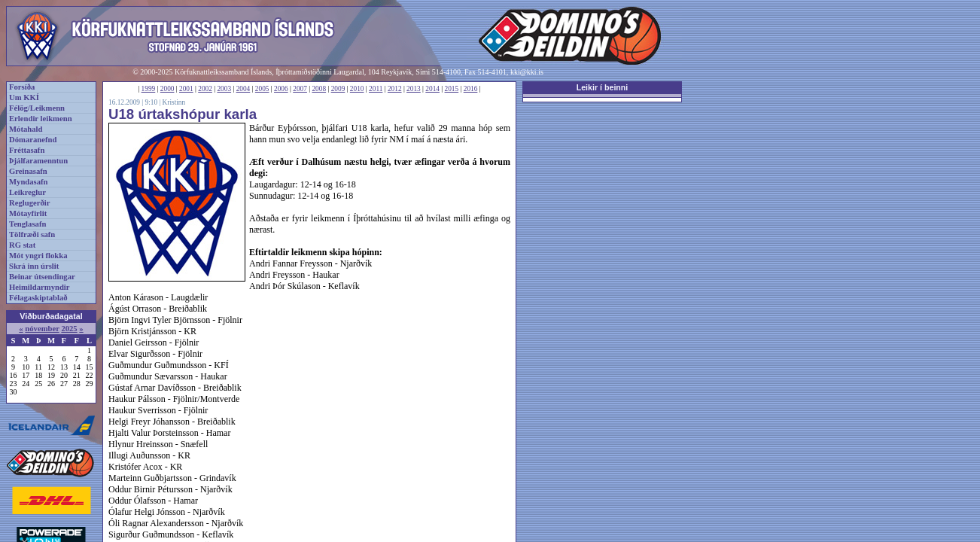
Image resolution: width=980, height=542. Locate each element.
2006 (281, 89)
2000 (167, 89)
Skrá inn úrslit (34, 266)
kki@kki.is (527, 72)
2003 (224, 89)
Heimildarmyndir (40, 287)
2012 (395, 89)
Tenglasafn (27, 224)
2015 (452, 89)
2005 (262, 89)
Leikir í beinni (603, 87)
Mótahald (26, 129)
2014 (432, 89)
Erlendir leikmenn (41, 119)
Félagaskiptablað (38, 298)
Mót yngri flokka (38, 256)
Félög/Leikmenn (37, 108)
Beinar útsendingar (42, 277)
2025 (69, 329)
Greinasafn (28, 171)
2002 (205, 89)
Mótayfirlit (28, 213)
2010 (357, 89)
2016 (471, 89)
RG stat (22, 245)
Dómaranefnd (33, 140)
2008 (319, 89)
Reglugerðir (29, 203)
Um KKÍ (24, 97)
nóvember (42, 329)
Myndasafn (29, 182)
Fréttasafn (27, 150)
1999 (149, 89)
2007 (300, 89)
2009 (338, 89)
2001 (186, 89)
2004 (243, 89)
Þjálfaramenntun (38, 161)
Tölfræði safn (32, 234)
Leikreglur (27, 192)
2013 (414, 89)
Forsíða (22, 87)
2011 (376, 89)
